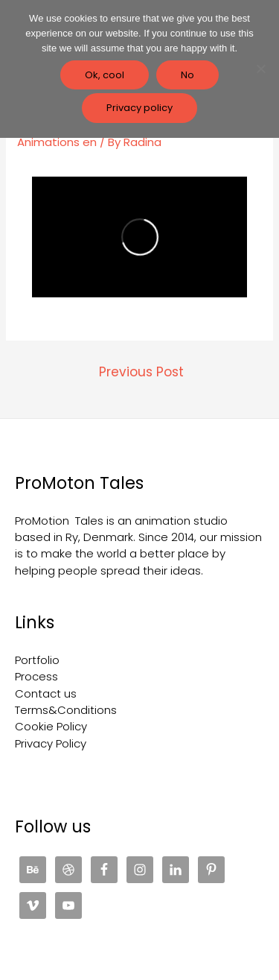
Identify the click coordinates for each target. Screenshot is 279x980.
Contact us (46, 693)
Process (36, 676)
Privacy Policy (51, 743)
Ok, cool (105, 75)
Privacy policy (139, 108)
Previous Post (141, 372)
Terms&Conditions (66, 710)
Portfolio (37, 660)
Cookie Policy (51, 726)
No (187, 75)
